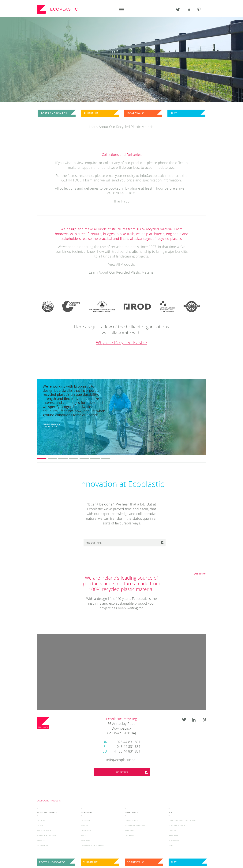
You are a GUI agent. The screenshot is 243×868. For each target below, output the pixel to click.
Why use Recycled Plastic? (122, 343)
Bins (83, 835)
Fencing (85, 840)
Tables (85, 826)
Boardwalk (131, 821)
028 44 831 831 (121, 742)
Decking (42, 821)
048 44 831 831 (121, 747)
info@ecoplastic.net (155, 176)
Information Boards (92, 845)
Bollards (42, 845)
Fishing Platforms (135, 826)
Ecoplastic (58, 9)
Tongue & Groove (47, 835)
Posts (40, 826)
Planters (86, 831)
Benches (86, 821)
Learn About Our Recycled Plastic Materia (121, 127)
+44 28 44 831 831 (121, 752)
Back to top (200, 574)
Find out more (93, 543)
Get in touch (122, 772)
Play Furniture (177, 826)
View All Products (121, 265)
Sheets (41, 840)
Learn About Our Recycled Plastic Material (122, 273)
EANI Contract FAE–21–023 (182, 821)
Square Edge (44, 831)
